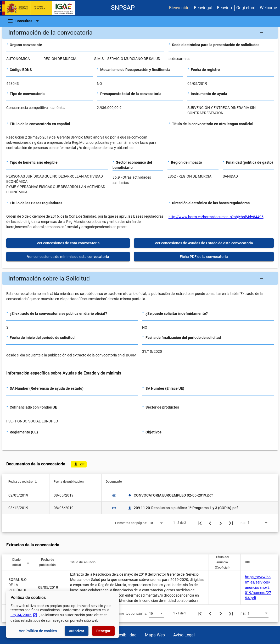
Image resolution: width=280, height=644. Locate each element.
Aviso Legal (184, 635)
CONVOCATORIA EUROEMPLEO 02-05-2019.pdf (170, 495)
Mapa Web (155, 635)
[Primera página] (200, 523)
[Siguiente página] (221, 523)
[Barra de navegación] (24, 21)
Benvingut (203, 8)
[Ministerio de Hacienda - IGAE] (40, 8)
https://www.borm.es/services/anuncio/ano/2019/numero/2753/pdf (258, 587)
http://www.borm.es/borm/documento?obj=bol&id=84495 (216, 217)
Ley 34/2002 (24, 615)
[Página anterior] (210, 523)
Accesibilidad (124, 635)
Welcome (268, 8)
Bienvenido (179, 8)
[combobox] (156, 523)
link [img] (114, 496)
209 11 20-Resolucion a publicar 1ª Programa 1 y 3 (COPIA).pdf (183, 508)
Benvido (224, 8)
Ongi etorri (246, 8)
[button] (140, 32)
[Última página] (231, 523)
